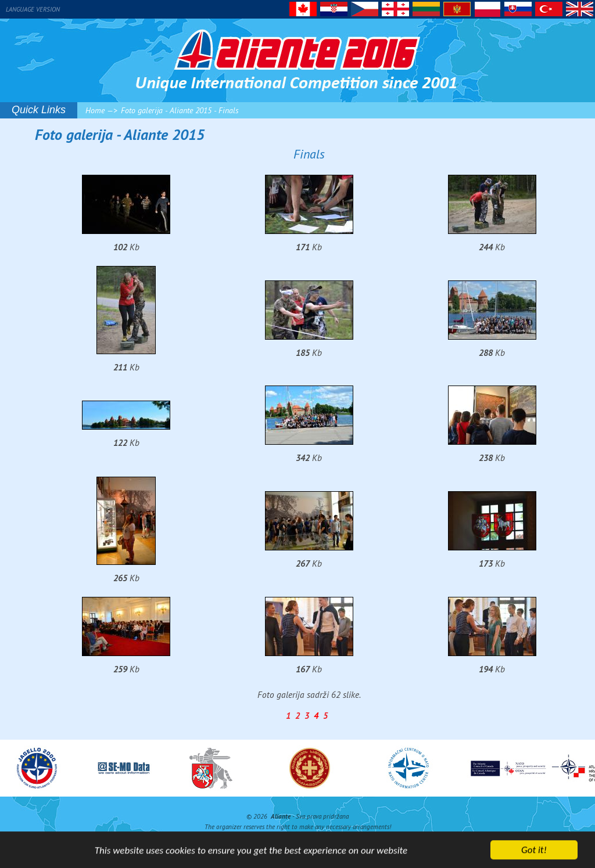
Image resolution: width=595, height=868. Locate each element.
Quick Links (39, 110)
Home (95, 110)
